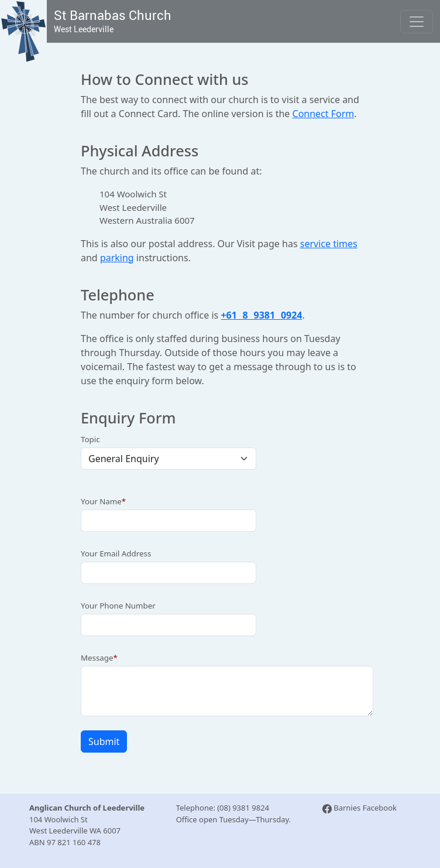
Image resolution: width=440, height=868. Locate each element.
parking (117, 258)
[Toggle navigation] (417, 22)
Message (97, 658)
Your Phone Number (118, 606)
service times (329, 244)
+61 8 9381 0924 (261, 315)
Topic (90, 439)
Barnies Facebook (360, 808)
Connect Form (324, 114)
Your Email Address (116, 553)
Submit (104, 741)
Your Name (101, 501)
